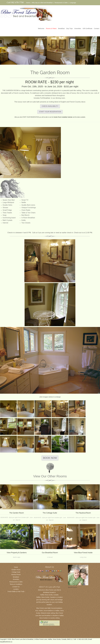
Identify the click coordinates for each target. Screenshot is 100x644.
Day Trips (69, 28)
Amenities (78, 28)
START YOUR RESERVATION (50, 112)
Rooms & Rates (51, 28)
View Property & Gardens (17, 553)
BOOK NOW (50, 458)
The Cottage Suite (50, 513)
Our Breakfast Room (50, 553)
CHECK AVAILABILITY (50, 106)
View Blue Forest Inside (83, 553)
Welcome (41, 28)
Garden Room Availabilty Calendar (63, 117)
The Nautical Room (83, 513)
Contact (97, 28)
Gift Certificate (87, 28)
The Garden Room (17, 513)
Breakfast (61, 28)
